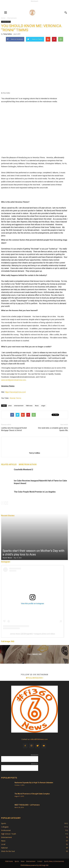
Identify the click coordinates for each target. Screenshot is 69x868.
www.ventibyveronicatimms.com (13, 380)
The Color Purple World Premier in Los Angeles (35, 492)
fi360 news (29, 406)
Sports (4, 823)
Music (37, 406)
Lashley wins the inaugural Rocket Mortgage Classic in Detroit (14, 429)
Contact (40, 861)
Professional (6, 830)
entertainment (19, 406)
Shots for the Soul (8, 851)
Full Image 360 (8, 641)
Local (3, 844)
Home (3, 18)
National (4, 848)
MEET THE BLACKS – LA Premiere (27, 805)
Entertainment (6, 22)
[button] (66, 13)
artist (10, 406)
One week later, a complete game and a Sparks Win (53, 429)
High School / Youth (9, 834)
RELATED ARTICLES (9, 464)
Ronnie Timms (15, 398)
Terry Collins (8, 34)
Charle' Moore (7, 558)
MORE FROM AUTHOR (28, 464)
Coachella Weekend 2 (23, 469)
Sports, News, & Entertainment (54, 861)
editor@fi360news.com (39, 739)
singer (43, 406)
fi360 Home (9, 861)
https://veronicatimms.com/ (15, 392)
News (3, 841)
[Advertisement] (35, 5)
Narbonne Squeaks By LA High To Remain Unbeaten (34, 783)
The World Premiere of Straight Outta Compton (32, 794)
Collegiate (5, 827)
